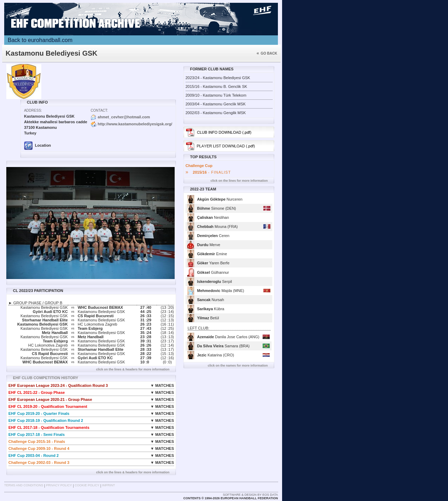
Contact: (99, 110)
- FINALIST (208, 172)
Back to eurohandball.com (40, 40)
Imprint (109, 485)
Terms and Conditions (24, 485)
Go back (267, 53)
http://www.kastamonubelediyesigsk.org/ (135, 124)
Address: (33, 110)
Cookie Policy (87, 485)
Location (38, 145)
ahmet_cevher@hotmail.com (124, 117)
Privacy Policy (59, 485)
